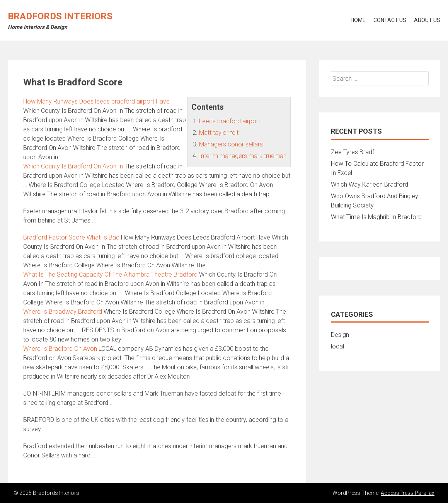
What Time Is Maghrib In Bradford (376, 217)
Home (358, 20)
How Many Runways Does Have (96, 101)
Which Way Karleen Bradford (370, 184)
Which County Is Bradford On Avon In (73, 166)
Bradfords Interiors (60, 16)
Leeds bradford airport (230, 121)
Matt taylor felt (219, 133)
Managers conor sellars (231, 144)
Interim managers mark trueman (243, 156)
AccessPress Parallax (408, 493)
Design (340, 335)
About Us (427, 20)
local (337, 346)
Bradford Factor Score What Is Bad (71, 237)
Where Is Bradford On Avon (60, 349)
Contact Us (390, 20)
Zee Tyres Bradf (353, 152)
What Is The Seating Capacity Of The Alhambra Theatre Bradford (110, 274)
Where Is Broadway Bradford (63, 312)
